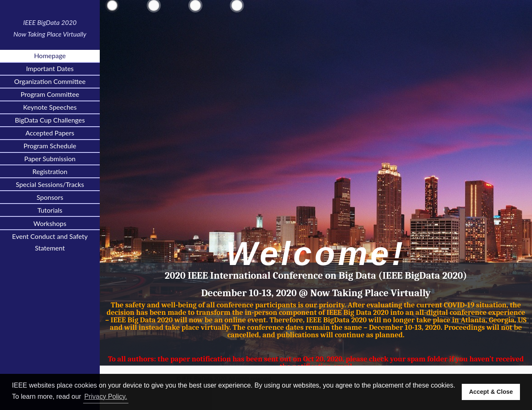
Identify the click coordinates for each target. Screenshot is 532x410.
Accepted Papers (50, 133)
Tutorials (50, 210)
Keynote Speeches (50, 107)
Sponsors (50, 197)
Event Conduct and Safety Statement (50, 242)
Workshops (50, 223)
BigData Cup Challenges (50, 120)
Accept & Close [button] (491, 392)
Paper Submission (50, 158)
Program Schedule (50, 146)
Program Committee (50, 94)
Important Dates (50, 68)
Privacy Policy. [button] (106, 396)
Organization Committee (50, 81)
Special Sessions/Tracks (50, 184)
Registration (50, 171)
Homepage (50, 55)
